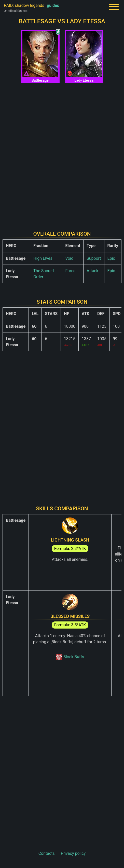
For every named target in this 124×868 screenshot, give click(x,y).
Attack (92, 271)
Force (70, 271)
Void (69, 258)
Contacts (47, 853)
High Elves (43, 258)
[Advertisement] (62, 154)
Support (94, 258)
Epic (111, 258)
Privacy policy (73, 853)
